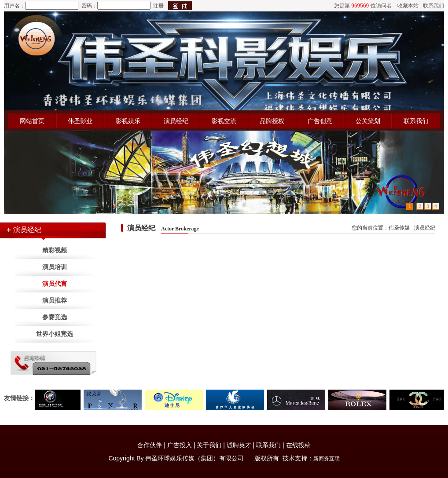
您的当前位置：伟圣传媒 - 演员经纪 (393, 228)
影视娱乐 (128, 121)
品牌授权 (272, 121)
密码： (89, 6)
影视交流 (224, 121)
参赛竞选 (55, 317)
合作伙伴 (150, 445)
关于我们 (209, 445)
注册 (158, 6)
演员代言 (55, 284)
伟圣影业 (80, 121)
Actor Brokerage (180, 229)
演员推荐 (55, 301)
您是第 (342, 6)
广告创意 (320, 121)
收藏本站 (408, 6)
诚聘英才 (239, 445)
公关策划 (368, 121)
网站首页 (32, 121)
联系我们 (433, 6)
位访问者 (381, 6)
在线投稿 (298, 445)
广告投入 (180, 445)
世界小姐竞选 (55, 334)
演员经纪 (176, 121)
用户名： (15, 6)
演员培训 (55, 267)
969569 (360, 6)
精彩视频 (55, 250)
